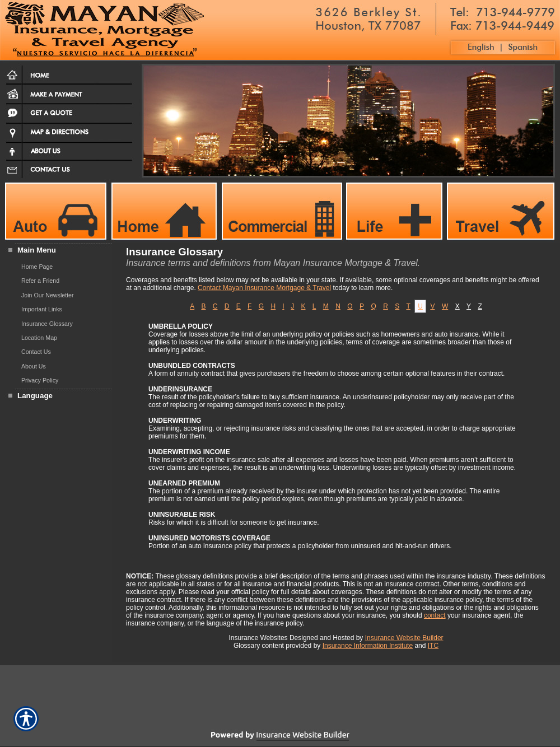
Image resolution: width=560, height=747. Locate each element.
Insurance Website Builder (404, 638)
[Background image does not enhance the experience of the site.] (56, 251)
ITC (433, 646)
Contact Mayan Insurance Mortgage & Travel (264, 288)
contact (435, 615)
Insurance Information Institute (368, 646)
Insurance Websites (258, 638)
